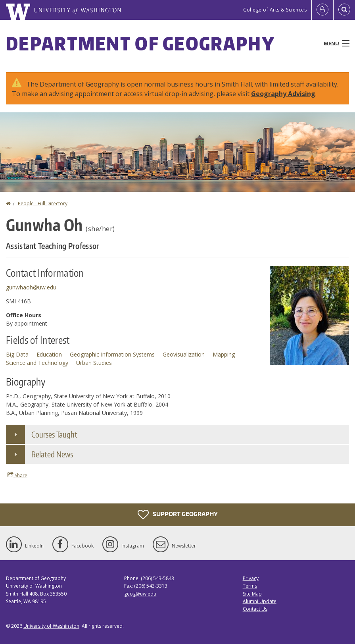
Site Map (252, 594)
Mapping (224, 354)
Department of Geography (140, 43)
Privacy (251, 578)
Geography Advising (283, 94)
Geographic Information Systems (112, 354)
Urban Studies (94, 363)
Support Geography (178, 515)
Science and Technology (37, 363)
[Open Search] (344, 10)
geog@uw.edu (140, 594)
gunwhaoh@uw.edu (31, 287)
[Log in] (322, 10)
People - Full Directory (43, 203)
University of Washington (51, 626)
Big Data (17, 354)
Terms (250, 586)
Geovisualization (184, 354)
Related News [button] (52, 454)
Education (49, 354)
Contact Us (255, 609)
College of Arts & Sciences (275, 10)
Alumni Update (260, 601)
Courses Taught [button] (54, 434)
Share (17, 475)
